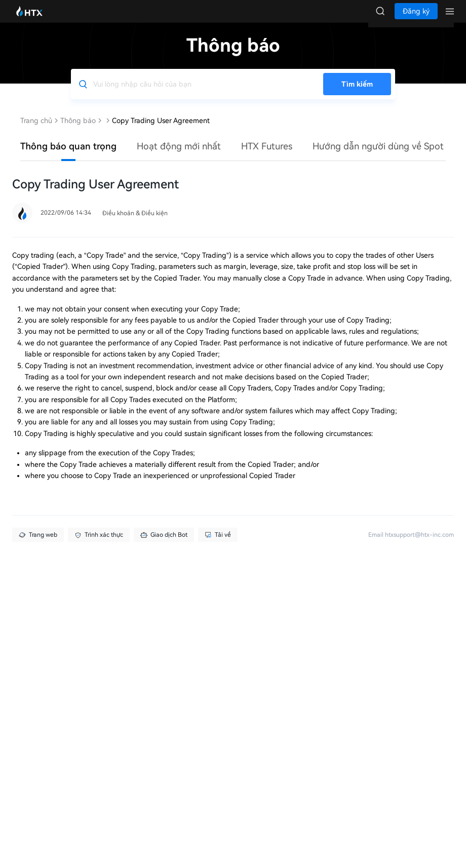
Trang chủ (36, 131)
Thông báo (78, 131)
